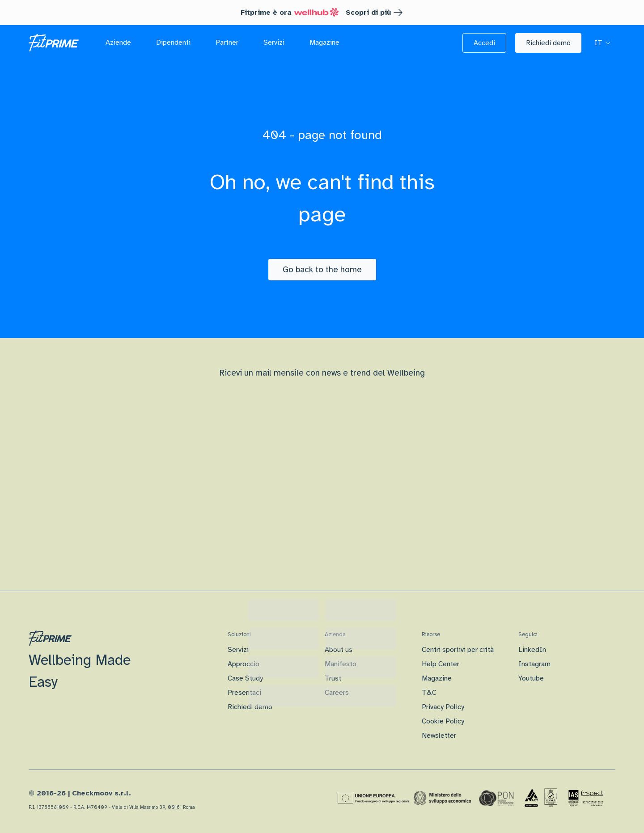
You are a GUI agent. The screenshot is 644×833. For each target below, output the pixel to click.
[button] (484, 43)
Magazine (437, 678)
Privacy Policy (443, 707)
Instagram (534, 664)
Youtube (531, 678)
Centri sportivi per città (458, 650)
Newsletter (439, 736)
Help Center (441, 664)
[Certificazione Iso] (541, 798)
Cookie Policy (443, 721)
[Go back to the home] (322, 270)
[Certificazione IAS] (586, 798)
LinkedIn (532, 650)
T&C (429, 693)
